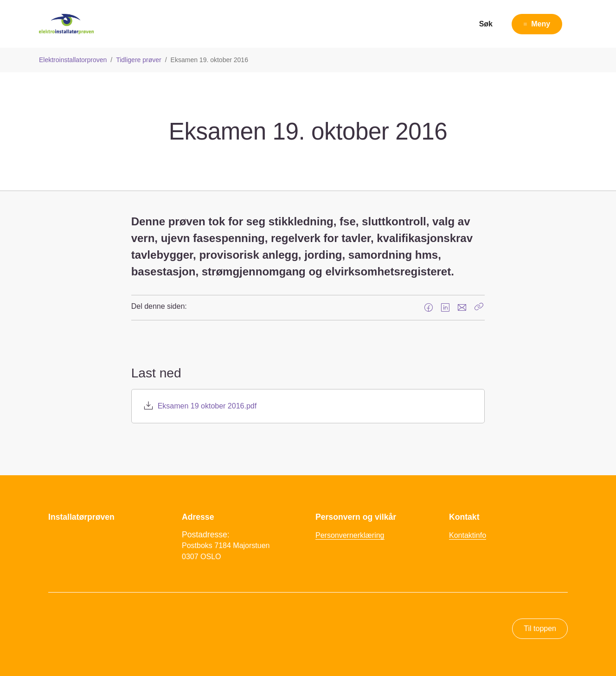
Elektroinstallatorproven (73, 60)
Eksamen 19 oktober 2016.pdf (207, 406)
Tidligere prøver (139, 60)
